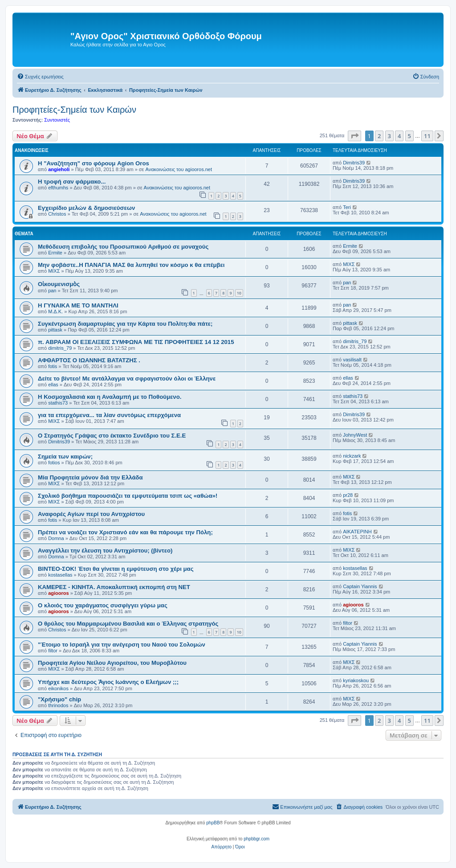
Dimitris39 (354, 163)
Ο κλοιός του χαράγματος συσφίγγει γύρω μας (103, 605)
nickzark (352, 456)
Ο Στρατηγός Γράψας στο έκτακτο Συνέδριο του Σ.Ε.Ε (112, 436)
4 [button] (399, 136)
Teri (347, 207)
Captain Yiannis (360, 586)
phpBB (213, 823)
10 (239, 293)
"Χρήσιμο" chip (59, 699)
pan (52, 291)
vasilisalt (352, 360)
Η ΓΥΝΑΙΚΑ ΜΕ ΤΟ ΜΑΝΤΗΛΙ (78, 305)
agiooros (58, 593)
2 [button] (379, 136)
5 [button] (409, 136)
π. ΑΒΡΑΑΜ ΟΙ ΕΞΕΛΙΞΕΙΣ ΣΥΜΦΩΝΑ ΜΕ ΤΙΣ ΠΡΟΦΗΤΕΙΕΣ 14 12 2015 (136, 342)
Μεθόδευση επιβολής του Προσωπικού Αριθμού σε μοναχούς (123, 247)
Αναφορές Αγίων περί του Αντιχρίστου (91, 514)
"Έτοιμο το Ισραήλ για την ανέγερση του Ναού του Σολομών (122, 645)
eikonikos (58, 688)
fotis (53, 366)
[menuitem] (40, 77)
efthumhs (58, 188)
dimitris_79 (60, 348)
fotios (54, 463)
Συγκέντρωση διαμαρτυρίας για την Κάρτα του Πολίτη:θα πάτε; (125, 324)
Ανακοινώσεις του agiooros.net (179, 169)
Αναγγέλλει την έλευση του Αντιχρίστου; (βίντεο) (105, 551)
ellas (53, 385)
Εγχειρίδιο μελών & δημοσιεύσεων (86, 208)
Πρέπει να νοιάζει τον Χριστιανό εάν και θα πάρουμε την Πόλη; (125, 532)
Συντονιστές (57, 120)
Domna (56, 538)
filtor (348, 623)
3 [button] (389, 136)
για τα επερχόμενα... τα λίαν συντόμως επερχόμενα (109, 415)
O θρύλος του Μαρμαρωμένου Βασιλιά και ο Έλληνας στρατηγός (128, 624)
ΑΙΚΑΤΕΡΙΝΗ (357, 532)
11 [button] (427, 136)
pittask (55, 330)
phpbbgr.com (256, 839)
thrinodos (58, 705)
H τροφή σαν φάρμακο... (72, 182)
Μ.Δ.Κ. (55, 311)
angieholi (59, 169)
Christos (57, 214)
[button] (354, 136)
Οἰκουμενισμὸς (59, 284)
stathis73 (58, 403)
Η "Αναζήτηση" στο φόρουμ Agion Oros (94, 163)
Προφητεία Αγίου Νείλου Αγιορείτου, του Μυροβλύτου (112, 663)
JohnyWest (355, 435)
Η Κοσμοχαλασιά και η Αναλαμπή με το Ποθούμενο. (110, 397)
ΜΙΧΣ (54, 271)
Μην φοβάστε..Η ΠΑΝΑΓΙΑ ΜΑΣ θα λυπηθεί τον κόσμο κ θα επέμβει (131, 265)
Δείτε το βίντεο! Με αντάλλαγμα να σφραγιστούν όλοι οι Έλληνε (127, 379)
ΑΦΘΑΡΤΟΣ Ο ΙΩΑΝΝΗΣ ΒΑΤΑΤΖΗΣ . (89, 360)
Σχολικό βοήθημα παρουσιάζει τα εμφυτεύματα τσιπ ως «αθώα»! (128, 496)
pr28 (348, 495)
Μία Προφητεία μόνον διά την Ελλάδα (90, 477)
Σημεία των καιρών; (65, 457)
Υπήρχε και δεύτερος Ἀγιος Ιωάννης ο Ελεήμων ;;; (108, 682)
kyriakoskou (356, 680)
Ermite (55, 253)
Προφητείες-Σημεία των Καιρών (74, 110)
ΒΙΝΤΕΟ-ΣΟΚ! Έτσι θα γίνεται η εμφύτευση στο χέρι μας (116, 569)
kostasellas (60, 575)
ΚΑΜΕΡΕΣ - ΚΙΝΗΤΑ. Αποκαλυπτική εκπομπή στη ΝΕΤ (114, 587)
